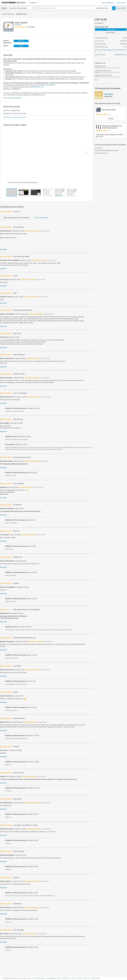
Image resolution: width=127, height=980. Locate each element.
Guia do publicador (108, 3)
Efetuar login (121, 3)
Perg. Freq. (79, 978)
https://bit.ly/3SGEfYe (48, 85)
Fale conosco (87, 978)
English (21, 46)
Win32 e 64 (21, 41)
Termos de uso (66, 978)
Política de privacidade (39, 978)
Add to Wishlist (111, 33)
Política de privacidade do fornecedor (15, 117)
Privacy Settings (96, 978)
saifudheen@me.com (36, 87)
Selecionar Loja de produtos (18, 8)
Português (34, 3)
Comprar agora (111, 29)
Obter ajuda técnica (41, 218)
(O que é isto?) (45, 231)
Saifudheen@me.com (121, 55)
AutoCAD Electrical (8, 14)
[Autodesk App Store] (14, 3)
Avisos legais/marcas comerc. (54, 978)
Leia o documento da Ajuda (12, 98)
